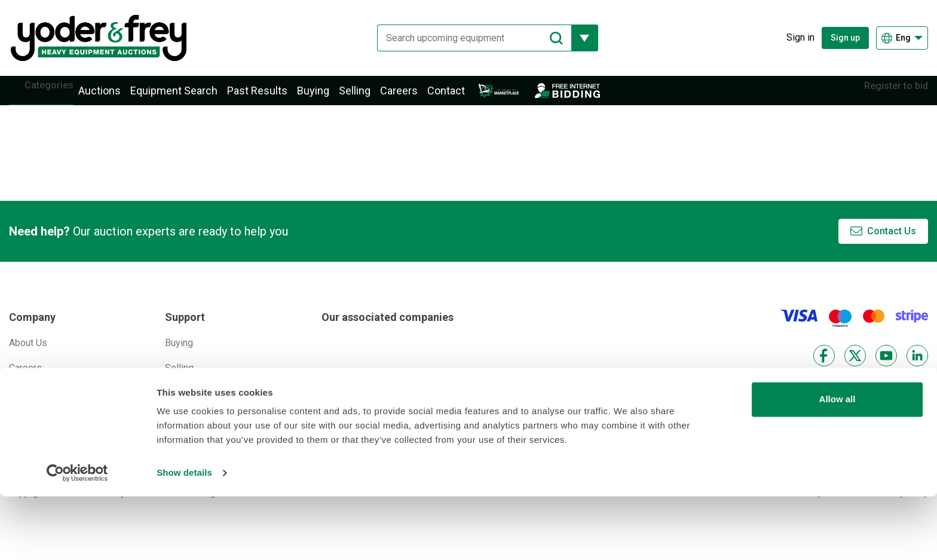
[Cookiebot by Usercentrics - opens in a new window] (77, 537)
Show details (184, 536)
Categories (58, 97)
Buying (331, 97)
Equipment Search (192, 97)
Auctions (117, 97)
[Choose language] (902, 38)
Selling (373, 97)
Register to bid (887, 97)
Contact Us (892, 244)
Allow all (838, 463)
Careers (417, 97)
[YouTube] (886, 368)
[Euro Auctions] (372, 389)
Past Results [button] (275, 97)
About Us (28, 355)
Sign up (845, 38)
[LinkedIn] (917, 368)
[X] (855, 368)
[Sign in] (791, 38)
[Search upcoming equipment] (465, 38)
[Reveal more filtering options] (576, 38)
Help (175, 406)
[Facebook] (824, 368)
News (21, 406)
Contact (464, 97)
